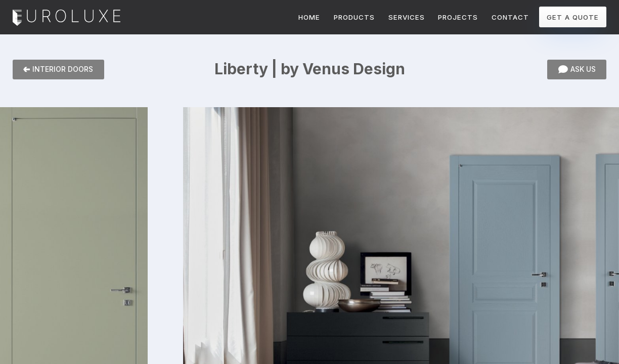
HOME (309, 17)
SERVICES (407, 17)
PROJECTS (458, 17)
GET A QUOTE (573, 17)
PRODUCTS (354, 17)
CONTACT (510, 17)
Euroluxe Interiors (67, 18)
